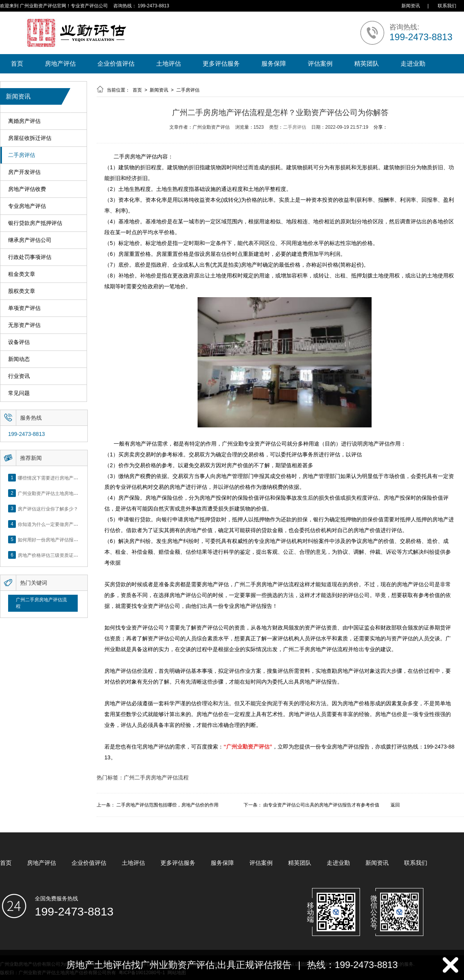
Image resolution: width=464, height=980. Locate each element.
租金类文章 (22, 274)
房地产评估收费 (27, 189)
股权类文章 (22, 291)
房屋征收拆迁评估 (30, 138)
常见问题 (19, 393)
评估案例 (320, 64)
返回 (395, 805)
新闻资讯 (411, 6)
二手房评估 (22, 155)
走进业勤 (413, 64)
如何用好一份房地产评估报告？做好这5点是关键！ (70, 539)
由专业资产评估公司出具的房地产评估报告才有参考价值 (321, 805)
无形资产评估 (24, 325)
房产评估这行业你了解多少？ (48, 509)
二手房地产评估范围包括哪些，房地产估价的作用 (167, 805)
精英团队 (367, 64)
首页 (17, 64)
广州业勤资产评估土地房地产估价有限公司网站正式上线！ (78, 493)
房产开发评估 (24, 172)
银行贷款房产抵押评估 (35, 223)
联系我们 (447, 6)
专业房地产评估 (27, 206)
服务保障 (274, 64)
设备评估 (19, 342)
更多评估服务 (221, 64)
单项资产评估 (24, 308)
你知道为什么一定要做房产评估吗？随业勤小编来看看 (73, 524)
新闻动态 (19, 359)
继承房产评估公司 (30, 240)
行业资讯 (19, 376)
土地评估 (169, 64)
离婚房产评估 (24, 121)
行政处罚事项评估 (30, 257)
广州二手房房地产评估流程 (41, 603)
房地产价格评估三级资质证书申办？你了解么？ (67, 555)
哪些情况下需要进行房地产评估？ (53, 478)
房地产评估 (60, 64)
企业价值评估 (116, 64)
